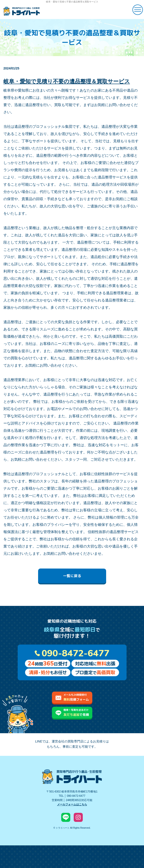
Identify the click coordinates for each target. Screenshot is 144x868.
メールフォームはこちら (72, 804)
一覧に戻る (72, 576)
